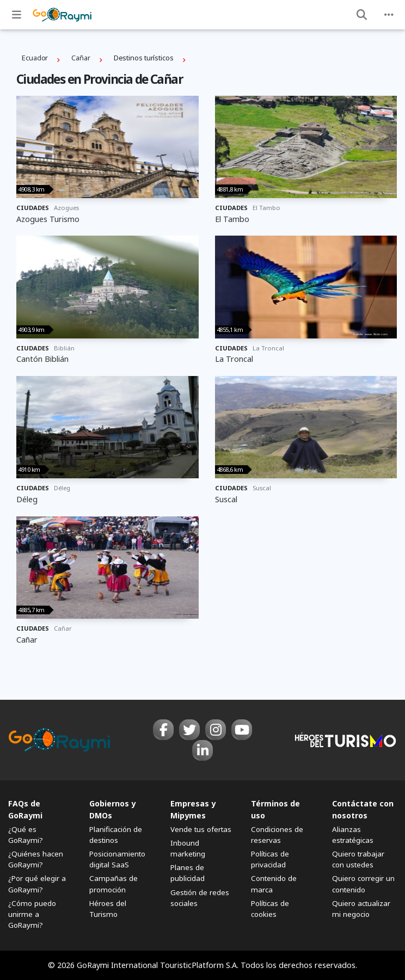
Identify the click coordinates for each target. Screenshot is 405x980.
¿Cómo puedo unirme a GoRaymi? (32, 914)
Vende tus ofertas (201, 829)
